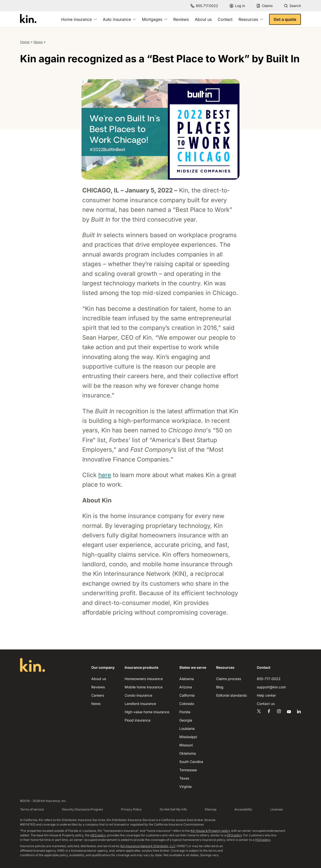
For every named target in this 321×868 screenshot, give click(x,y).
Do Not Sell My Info (173, 809)
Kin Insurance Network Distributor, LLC (148, 846)
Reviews (181, 19)
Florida (185, 712)
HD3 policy (98, 835)
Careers (98, 695)
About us (203, 19)
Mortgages (155, 19)
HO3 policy (263, 840)
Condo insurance (138, 695)
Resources (251, 19)
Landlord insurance (140, 704)
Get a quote (285, 19)
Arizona (186, 687)
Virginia (185, 786)
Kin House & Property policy (210, 831)
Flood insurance (138, 720)
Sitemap (211, 809)
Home (25, 42)
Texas (184, 778)
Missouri (186, 745)
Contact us (266, 704)
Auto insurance (119, 19)
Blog (220, 687)
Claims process (229, 679)
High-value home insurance (147, 712)
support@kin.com (271, 687)
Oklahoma (188, 753)
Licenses (277, 809)
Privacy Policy (131, 809)
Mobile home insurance (144, 687)
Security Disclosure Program (83, 809)
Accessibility (243, 809)
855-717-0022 (269, 679)
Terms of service (32, 809)
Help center (266, 695)
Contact (225, 19)
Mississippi (188, 737)
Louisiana (187, 728)
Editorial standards (231, 695)
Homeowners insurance (144, 679)
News (38, 42)
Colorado (187, 704)
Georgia (186, 720)
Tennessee (188, 770)
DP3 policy (234, 835)
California (187, 695)
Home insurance (79, 19)
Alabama (187, 679)
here (105, 475)
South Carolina (191, 762)
